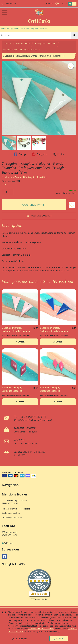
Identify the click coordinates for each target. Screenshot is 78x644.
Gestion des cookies (11, 513)
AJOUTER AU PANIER (34, 205)
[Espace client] (57, 4)
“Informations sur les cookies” (41, 629)
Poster (58, 154)
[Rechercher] (74, 35)
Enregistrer (40, 154)
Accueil (8, 44)
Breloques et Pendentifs (45, 44)
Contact (50, 4)
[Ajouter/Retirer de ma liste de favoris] (72, 205)
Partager (21, 154)
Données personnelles (12, 517)
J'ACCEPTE (59, 638)
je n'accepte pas (20, 638)
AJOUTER (20, 342)
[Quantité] (8, 192)
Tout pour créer (23, 44)
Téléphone (8, 543)
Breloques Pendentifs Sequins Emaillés (20, 50)
